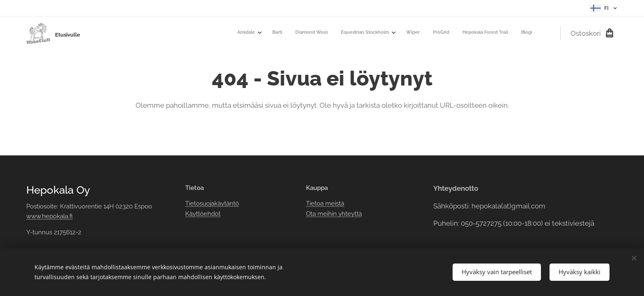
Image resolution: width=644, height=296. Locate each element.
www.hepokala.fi (49, 216)
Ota (312, 214)
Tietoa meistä (325, 203)
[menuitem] (436, 33)
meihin (327, 214)
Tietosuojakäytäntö (212, 203)
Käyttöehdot (203, 214)
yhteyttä (349, 214)
